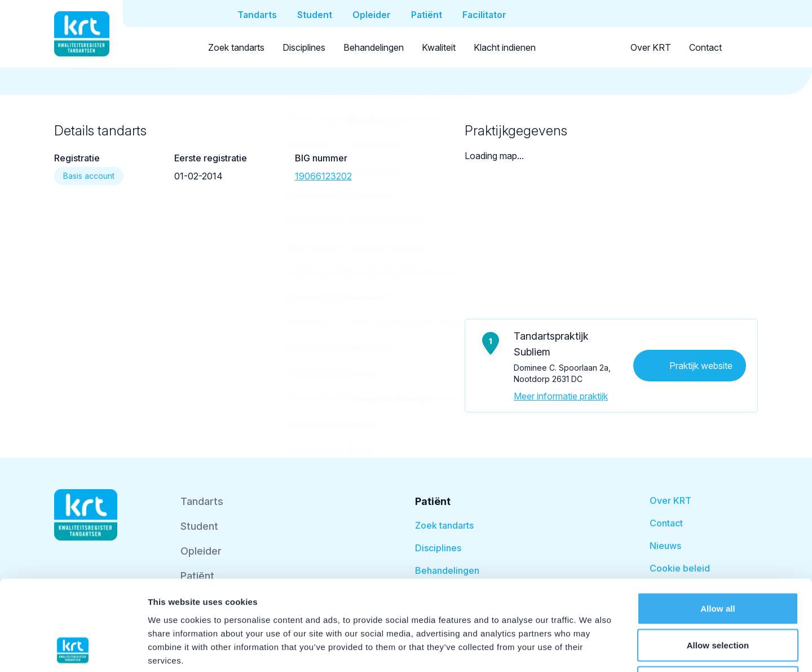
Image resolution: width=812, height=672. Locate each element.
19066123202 (323, 176)
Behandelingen (374, 47)
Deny (718, 598)
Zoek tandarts (236, 47)
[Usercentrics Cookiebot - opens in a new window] (73, 650)
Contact (705, 47)
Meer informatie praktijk (561, 396)
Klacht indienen (505, 47)
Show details (592, 650)
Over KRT (651, 47)
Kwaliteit (439, 47)
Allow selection (718, 561)
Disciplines (304, 47)
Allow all (718, 524)
